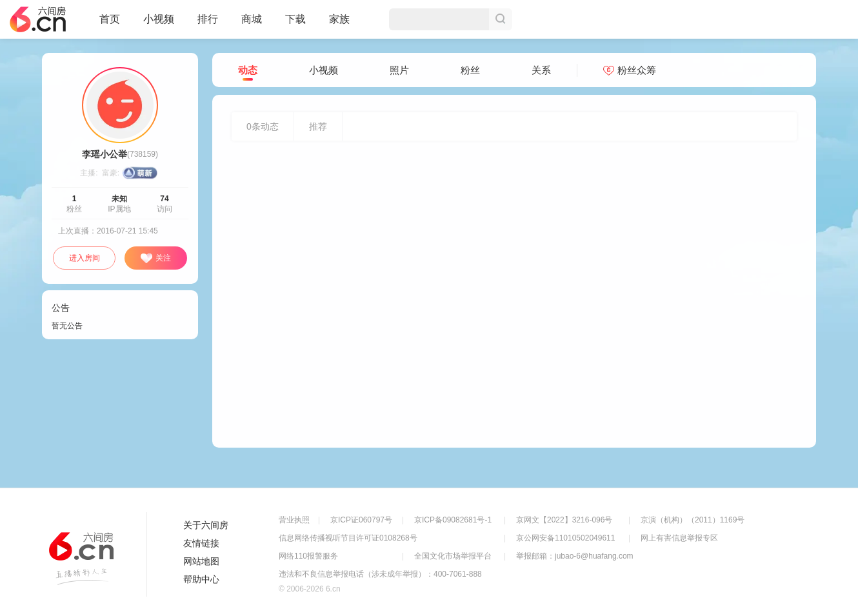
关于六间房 (206, 525)
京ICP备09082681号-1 (453, 520)
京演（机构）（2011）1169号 (693, 520)
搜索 (501, 19)
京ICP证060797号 (361, 520)
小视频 (159, 25)
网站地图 (201, 561)
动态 (248, 71)
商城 (252, 25)
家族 (339, 25)
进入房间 (85, 258)
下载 (295, 19)
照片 (399, 70)
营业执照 (294, 520)
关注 (155, 259)
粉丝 (470, 70)
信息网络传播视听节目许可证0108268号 (348, 538)
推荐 (318, 126)
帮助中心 (201, 579)
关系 (541, 70)
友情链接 (201, 543)
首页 (110, 25)
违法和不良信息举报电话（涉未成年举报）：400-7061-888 (380, 574)
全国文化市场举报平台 (453, 556)
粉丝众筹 (630, 70)
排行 (208, 19)
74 (164, 199)
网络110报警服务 (308, 556)
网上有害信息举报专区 (679, 538)
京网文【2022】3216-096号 (564, 520)
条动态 (263, 126)
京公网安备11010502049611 (565, 538)
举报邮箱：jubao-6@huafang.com (575, 556)
